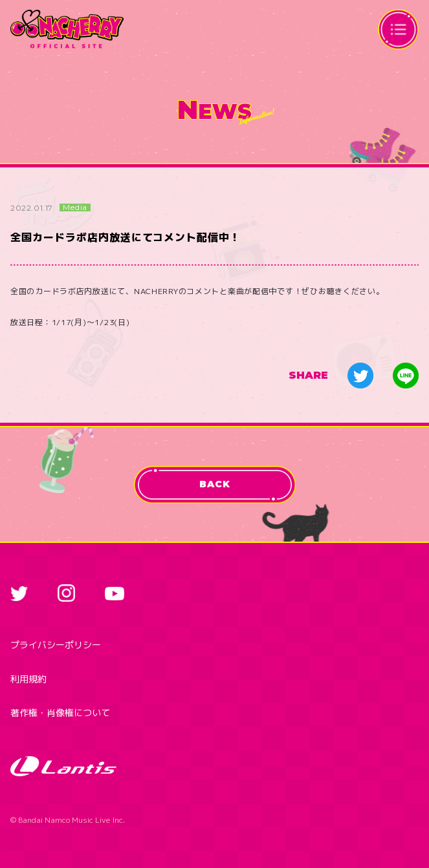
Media (75, 207)
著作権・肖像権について (60, 713)
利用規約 (28, 679)
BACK (214, 484)
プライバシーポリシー (56, 645)
